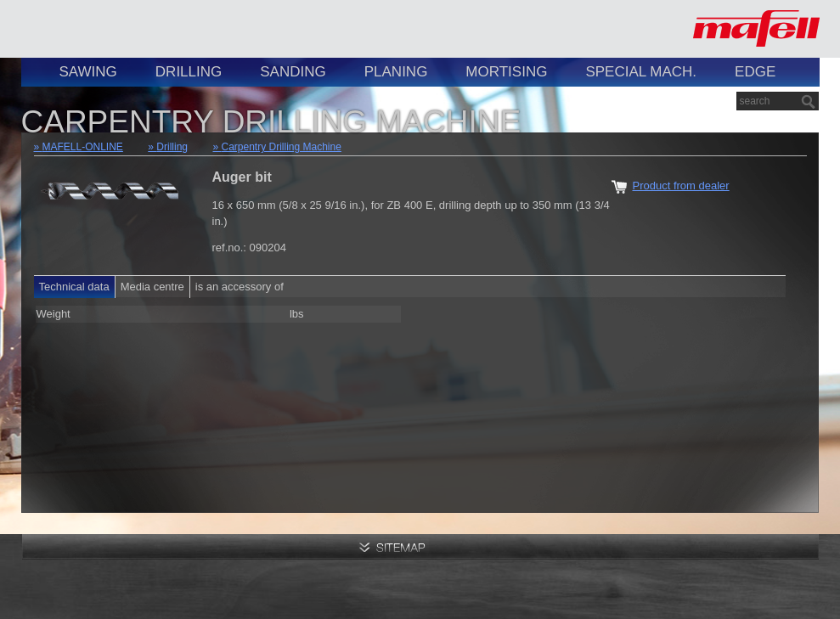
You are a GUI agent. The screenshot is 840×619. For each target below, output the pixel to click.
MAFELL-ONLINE (83, 147)
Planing (396, 72)
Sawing (88, 72)
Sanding (293, 72)
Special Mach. (641, 72)
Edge (755, 72)
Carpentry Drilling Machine (282, 147)
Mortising (506, 72)
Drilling (189, 72)
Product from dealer (681, 186)
